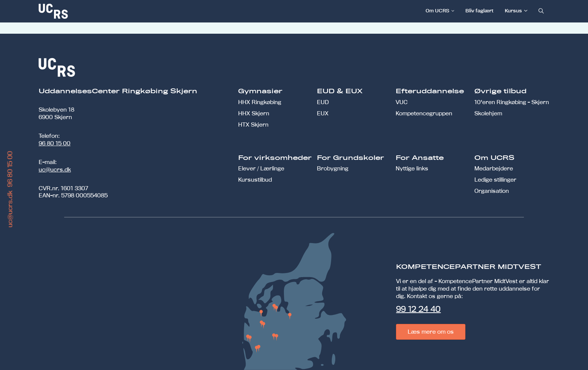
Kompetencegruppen (424, 113)
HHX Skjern (254, 113)
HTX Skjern (253, 125)
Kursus (513, 10)
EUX (323, 113)
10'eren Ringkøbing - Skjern (512, 102)
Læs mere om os (431, 332)
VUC (402, 102)
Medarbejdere (494, 168)
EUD (323, 102)
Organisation (492, 191)
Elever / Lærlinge (261, 168)
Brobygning (333, 168)
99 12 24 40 (418, 309)
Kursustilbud (255, 180)
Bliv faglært (479, 10)
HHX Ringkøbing (260, 102)
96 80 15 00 (55, 143)
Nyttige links (412, 168)
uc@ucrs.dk (55, 169)
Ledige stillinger (495, 180)
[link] (78, 11)
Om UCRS (437, 10)
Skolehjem (488, 113)
